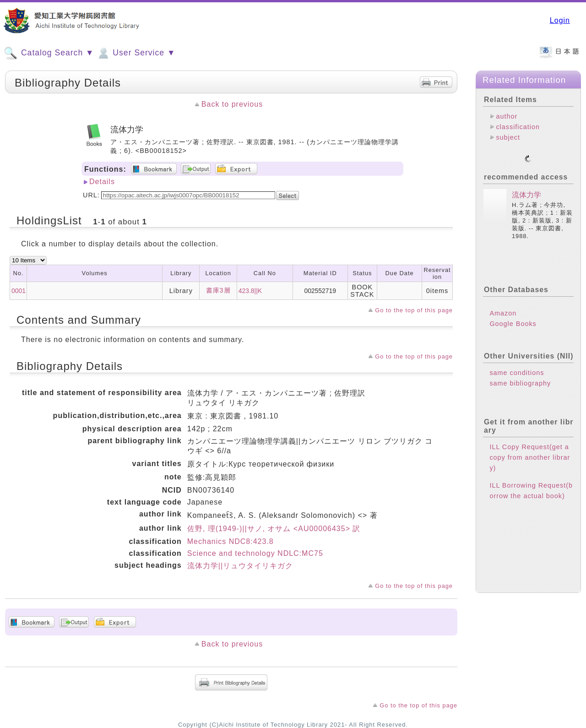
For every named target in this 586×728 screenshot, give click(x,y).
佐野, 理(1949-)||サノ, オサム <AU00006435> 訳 (274, 529)
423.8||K (250, 291)
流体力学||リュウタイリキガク (240, 566)
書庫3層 (218, 290)
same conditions (517, 365)
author (507, 116)
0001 (19, 291)
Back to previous (232, 104)
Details (102, 182)
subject (508, 137)
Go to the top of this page (414, 310)
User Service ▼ (136, 53)
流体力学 (526, 187)
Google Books (513, 316)
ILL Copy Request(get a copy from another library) (530, 450)
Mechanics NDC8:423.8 (231, 541)
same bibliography (520, 376)
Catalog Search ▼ (49, 53)
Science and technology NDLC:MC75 (255, 553)
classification (518, 127)
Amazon (503, 306)
